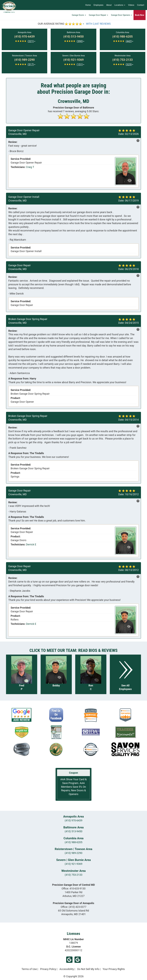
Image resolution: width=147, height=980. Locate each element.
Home (88, 5)
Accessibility (67, 969)
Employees (98, 5)
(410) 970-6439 (73, 820)
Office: (74, 889)
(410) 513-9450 (73, 831)
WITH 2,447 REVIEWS (98, 24)
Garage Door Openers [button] (122, 15)
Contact (141, 5)
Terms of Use (29, 969)
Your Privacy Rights (114, 969)
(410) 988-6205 (73, 842)
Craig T (30, 167)
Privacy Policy (48, 969)
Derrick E (31, 544)
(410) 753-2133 (73, 875)
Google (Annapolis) (78, 960)
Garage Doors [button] (79, 15)
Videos (131, 5)
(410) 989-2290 (73, 853)
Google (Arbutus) (69, 960)
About (109, 5)
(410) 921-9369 (73, 864)
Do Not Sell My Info (88, 969)
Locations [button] (120, 5)
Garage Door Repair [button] (99, 15)
